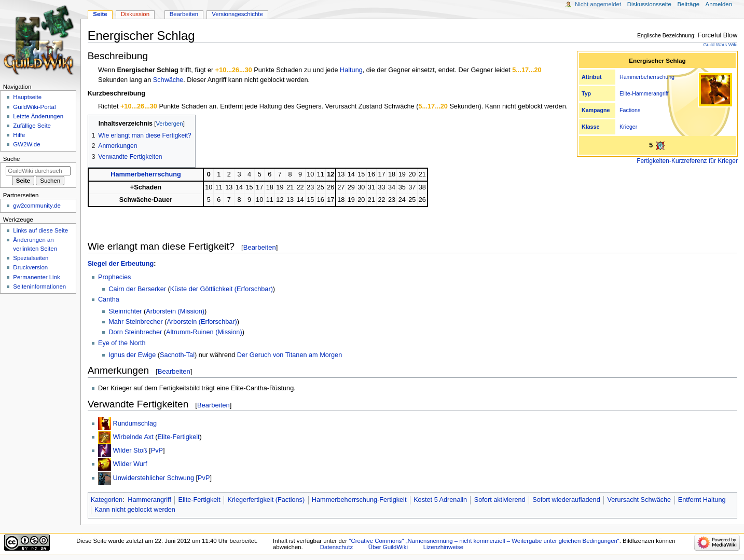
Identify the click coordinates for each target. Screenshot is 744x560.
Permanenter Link (36, 277)
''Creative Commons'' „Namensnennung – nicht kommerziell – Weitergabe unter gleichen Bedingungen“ (484, 541)
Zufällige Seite (32, 126)
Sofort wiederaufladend (566, 500)
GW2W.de (26, 144)
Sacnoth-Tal (177, 355)
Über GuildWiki (388, 547)
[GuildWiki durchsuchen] (38, 171)
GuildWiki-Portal (34, 107)
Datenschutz (337, 547)
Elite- (626, 93)
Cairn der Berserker (137, 289)
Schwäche (168, 80)
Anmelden (719, 4)
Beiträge (688, 4)
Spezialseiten (31, 258)
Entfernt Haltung (702, 500)
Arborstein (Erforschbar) (202, 322)
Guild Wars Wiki (720, 45)
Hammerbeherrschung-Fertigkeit (359, 500)
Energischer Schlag (147, 70)
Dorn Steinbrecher (135, 332)
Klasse (590, 127)
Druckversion (30, 267)
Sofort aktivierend (500, 500)
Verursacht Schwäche (639, 500)
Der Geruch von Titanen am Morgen (290, 355)
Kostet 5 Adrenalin (440, 500)
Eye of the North (122, 343)
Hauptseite (27, 97)
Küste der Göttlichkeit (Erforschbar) (222, 289)
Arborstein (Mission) (175, 311)
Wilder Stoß (130, 450)
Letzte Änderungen (38, 116)
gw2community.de (37, 206)
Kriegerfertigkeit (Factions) (266, 500)
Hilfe (19, 135)
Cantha (109, 299)
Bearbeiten (260, 247)
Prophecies (114, 277)
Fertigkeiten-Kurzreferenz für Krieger (687, 161)
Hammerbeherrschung (647, 77)
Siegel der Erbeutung (121, 264)
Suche (12, 159)
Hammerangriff (650, 93)
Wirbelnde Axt (133, 437)
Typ (586, 93)
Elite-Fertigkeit (179, 437)
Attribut (591, 77)
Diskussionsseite (649, 4)
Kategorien (107, 500)
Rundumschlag (135, 424)
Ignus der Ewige (132, 355)
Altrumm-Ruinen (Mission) (204, 332)
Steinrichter (125, 311)
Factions (630, 110)
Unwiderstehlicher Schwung (153, 478)
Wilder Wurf (130, 464)
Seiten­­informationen (39, 286)
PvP (157, 450)
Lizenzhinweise (443, 547)
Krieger (628, 127)
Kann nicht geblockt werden (135, 510)
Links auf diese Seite (40, 230)
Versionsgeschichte (237, 14)
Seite (100, 14)
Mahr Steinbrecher (135, 322)
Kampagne (596, 110)
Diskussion (135, 14)
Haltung (351, 70)
